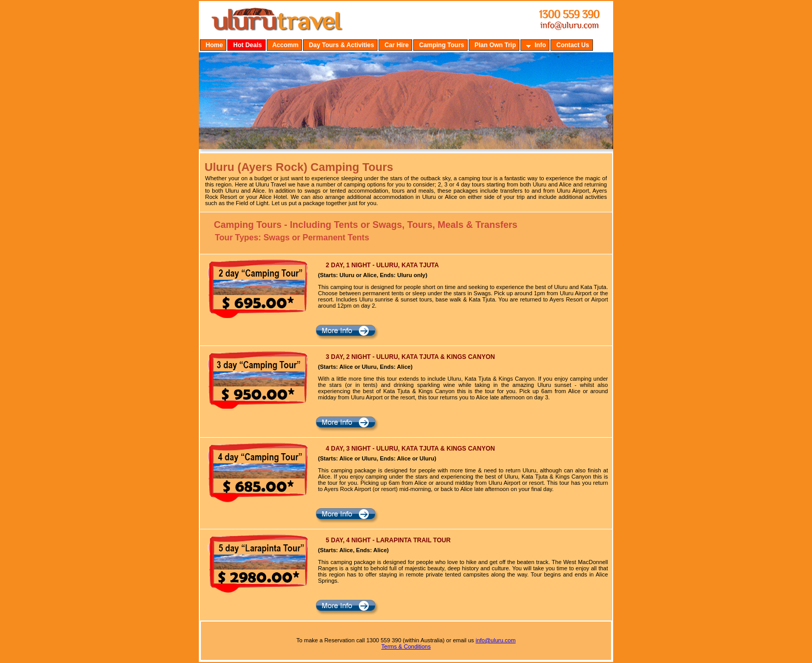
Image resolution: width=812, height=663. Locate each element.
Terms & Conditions (406, 646)
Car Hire (396, 45)
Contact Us (572, 45)
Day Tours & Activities (341, 45)
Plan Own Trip (495, 45)
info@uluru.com (495, 640)
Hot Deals (247, 45)
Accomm (286, 45)
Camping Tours (441, 45)
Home (214, 45)
